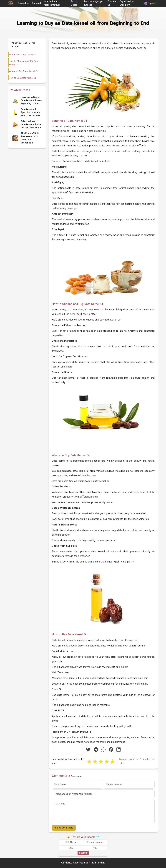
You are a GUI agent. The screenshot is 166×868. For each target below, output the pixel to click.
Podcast (36, 3)
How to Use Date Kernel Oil (23, 78)
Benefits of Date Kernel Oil (22, 55)
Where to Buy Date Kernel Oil (23, 72)
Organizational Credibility (127, 3)
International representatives (52, 3)
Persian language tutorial (93, 3)
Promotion (24, 3)
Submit (83, 853)
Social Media (74, 3)
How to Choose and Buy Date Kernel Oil (24, 63)
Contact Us (112, 3)
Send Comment (64, 828)
